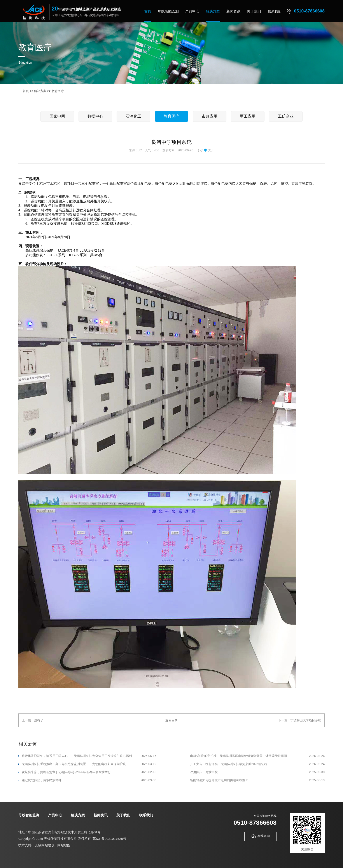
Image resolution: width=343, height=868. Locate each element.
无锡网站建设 (45, 845)
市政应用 (210, 116)
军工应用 (248, 116)
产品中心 (192, 11)
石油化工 (133, 116)
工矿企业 (286, 116)
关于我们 (254, 11)
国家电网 (57, 116)
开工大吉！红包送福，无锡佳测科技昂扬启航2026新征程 (257, 764)
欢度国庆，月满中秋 (257, 772)
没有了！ (40, 720)
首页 (148, 11)
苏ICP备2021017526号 (109, 839)
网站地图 (64, 845)
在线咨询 (260, 836)
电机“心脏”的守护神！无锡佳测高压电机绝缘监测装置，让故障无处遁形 (257, 756)
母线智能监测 (168, 11)
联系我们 (275, 11)
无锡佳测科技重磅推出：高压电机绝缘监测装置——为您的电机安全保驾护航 (89, 764)
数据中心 (95, 116)
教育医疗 (58, 91)
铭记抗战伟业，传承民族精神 (89, 780)
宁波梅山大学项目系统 (306, 720)
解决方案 (213, 11)
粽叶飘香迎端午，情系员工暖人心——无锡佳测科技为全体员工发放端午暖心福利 (89, 756)
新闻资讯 (233, 11)
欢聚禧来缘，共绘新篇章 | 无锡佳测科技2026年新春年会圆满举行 (89, 772)
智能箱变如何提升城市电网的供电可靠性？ (257, 780)
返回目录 (171, 720)
